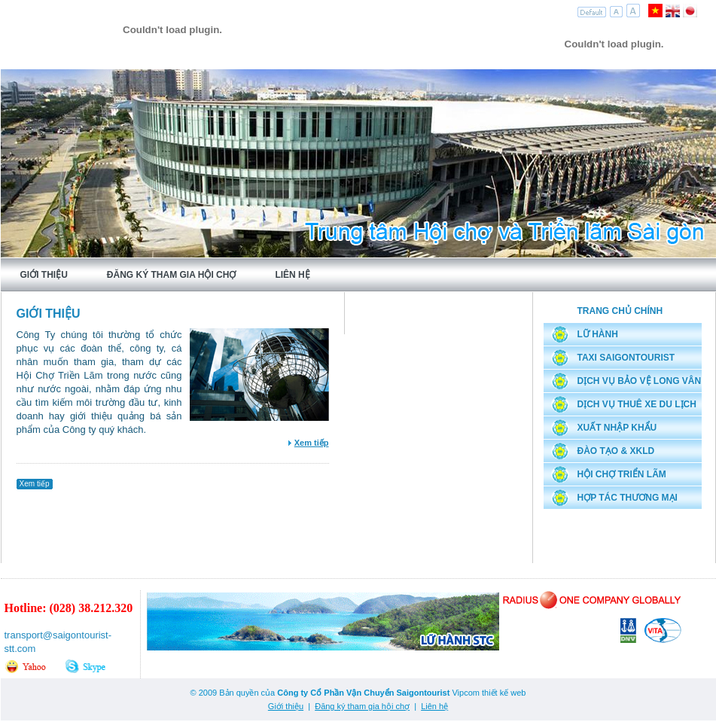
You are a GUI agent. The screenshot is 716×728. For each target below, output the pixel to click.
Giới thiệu (44, 275)
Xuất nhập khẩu (617, 428)
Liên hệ (292, 275)
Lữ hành (598, 334)
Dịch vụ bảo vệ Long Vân (640, 381)
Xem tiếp (35, 484)
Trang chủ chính (620, 311)
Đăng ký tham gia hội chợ (172, 275)
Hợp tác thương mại (628, 498)
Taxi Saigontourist (626, 358)
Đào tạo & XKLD (616, 451)
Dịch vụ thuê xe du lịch (637, 404)
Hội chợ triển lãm (622, 474)
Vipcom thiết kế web (489, 693)
